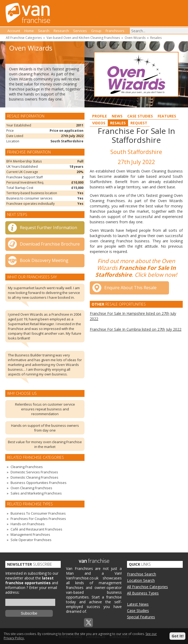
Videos (99, 123)
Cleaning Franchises (27, 467)
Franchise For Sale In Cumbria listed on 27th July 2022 (136, 329)
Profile (100, 116)
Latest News (138, 604)
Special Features (141, 617)
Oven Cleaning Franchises (31, 488)
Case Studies (140, 116)
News (117, 116)
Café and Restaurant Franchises (36, 529)
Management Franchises (30, 534)
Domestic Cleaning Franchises (34, 477)
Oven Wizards (135, 38)
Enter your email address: (31, 590)
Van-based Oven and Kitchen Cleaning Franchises (83, 38)
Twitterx (88, 623)
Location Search (141, 580)
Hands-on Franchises (28, 524)
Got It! (178, 636)
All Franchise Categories (24, 38)
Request (139, 123)
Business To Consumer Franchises (38, 513)
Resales (156, 38)
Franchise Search (142, 574)
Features (167, 116)
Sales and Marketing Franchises (36, 493)
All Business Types (143, 593)
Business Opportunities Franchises (39, 483)
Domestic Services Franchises (34, 472)
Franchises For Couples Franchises (38, 519)
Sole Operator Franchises (31, 540)
